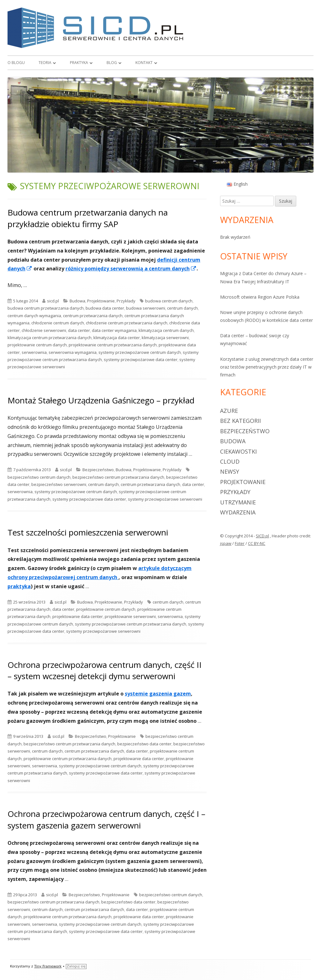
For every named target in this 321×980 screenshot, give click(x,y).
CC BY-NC (257, 543)
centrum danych (182, 308)
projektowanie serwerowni (130, 616)
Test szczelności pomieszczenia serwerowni (88, 532)
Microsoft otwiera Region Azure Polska (260, 297)
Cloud (230, 461)
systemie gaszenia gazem (158, 694)
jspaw (226, 543)
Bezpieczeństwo (98, 470)
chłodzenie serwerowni (44, 330)
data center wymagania (114, 330)
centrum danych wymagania (34, 316)
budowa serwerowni (146, 308)
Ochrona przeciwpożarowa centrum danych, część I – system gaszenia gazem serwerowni (106, 819)
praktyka (19, 586)
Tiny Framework (48, 966)
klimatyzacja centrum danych (166, 330)
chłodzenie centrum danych (58, 323)
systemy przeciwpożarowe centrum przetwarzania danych (131, 624)
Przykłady (126, 301)
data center (79, 330)
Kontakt (144, 63)
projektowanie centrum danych (37, 345)
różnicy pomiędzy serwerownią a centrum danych (131, 269)
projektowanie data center (78, 616)
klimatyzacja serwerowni (165, 338)
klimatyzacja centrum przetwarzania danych (50, 338)
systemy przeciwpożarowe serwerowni (165, 499)
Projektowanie (101, 301)
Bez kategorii (240, 421)
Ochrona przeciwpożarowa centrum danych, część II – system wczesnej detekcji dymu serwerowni (105, 670)
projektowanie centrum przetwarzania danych (113, 345)
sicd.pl (53, 301)
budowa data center (105, 308)
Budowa (77, 301)
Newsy (230, 471)
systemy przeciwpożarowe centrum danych (140, 352)
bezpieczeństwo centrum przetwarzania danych (118, 477)
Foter (240, 543)
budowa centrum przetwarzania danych (46, 308)
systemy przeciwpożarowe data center (141, 360)
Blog (112, 63)
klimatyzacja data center (117, 338)
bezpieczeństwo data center (144, 744)
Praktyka (79, 63)
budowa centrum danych (169, 301)
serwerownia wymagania (73, 352)
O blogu (16, 63)
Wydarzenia (238, 512)
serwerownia (34, 352)
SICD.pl (262, 536)
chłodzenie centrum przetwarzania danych (127, 323)
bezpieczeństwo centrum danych (39, 477)
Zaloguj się (76, 966)
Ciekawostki (238, 451)
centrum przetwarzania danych (93, 316)
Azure (229, 411)
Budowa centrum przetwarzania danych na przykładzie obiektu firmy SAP (88, 218)
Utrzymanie (238, 502)
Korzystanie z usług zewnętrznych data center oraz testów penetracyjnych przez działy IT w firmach (267, 367)
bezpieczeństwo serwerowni (59, 484)
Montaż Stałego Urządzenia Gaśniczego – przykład (101, 400)
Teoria (45, 63)
